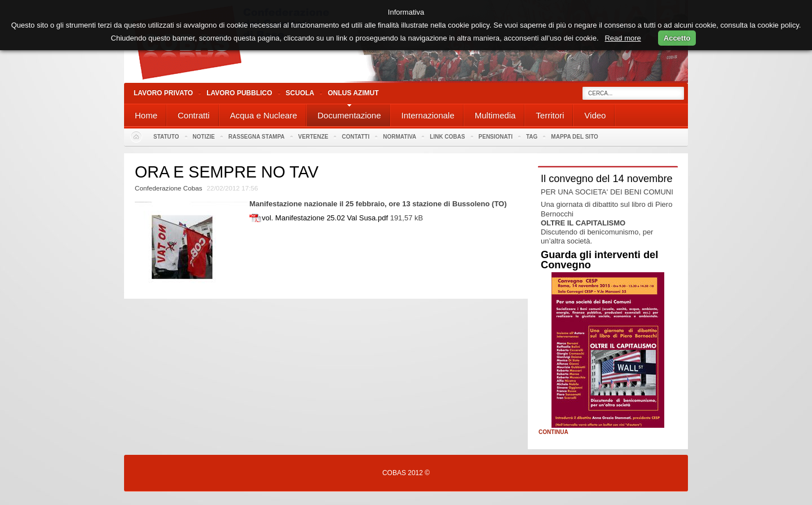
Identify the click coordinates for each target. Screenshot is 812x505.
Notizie (204, 137)
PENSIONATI (496, 137)
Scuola (300, 93)
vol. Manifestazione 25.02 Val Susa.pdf (325, 218)
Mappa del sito (575, 137)
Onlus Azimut (353, 93)
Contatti (356, 137)
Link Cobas (447, 137)
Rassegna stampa (257, 137)
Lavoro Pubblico (239, 93)
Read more (623, 38)
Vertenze (313, 137)
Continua (553, 432)
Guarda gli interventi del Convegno (599, 260)
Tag (532, 137)
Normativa (400, 137)
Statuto (166, 137)
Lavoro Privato (163, 93)
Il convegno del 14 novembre (607, 179)
